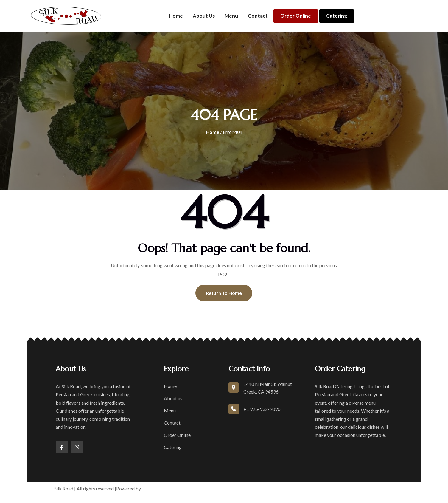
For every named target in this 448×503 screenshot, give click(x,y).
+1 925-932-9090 (262, 409)
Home (176, 16)
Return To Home (224, 293)
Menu (231, 16)
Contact (258, 16)
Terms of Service (246, 489)
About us (204, 16)
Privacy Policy (283, 489)
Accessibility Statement (329, 489)
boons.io (151, 489)
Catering (337, 16)
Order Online (296, 16)
